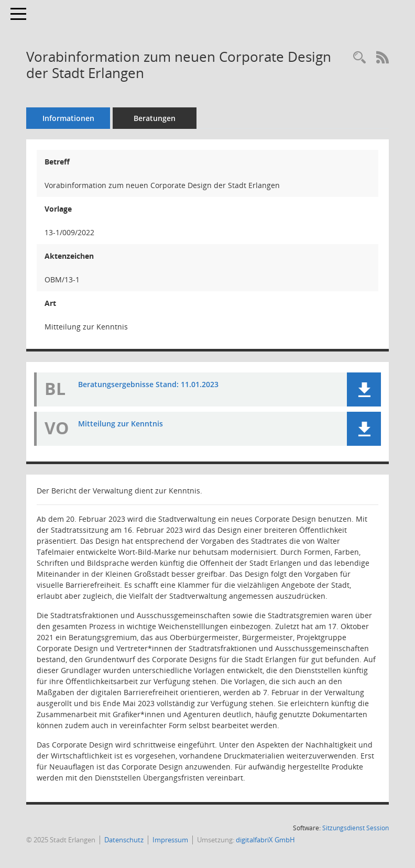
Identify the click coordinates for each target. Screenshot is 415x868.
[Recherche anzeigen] (359, 58)
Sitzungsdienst (356, 828)
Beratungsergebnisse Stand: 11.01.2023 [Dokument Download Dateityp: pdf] (148, 384)
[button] (364, 389)
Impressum (170, 840)
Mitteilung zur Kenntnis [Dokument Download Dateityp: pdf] (121, 424)
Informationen (68, 118)
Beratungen (155, 118)
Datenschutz (124, 840)
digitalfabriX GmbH (265, 840)
